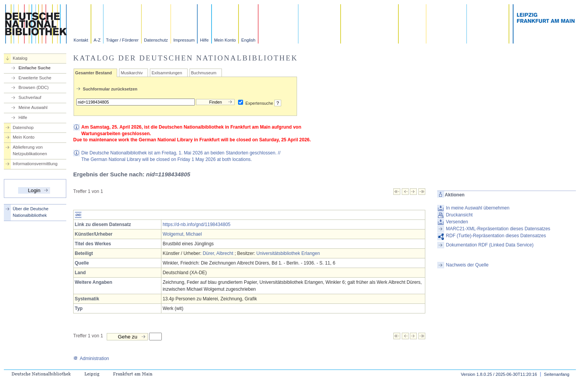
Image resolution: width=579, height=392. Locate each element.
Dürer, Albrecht (218, 253)
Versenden (457, 222)
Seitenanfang (557, 374)
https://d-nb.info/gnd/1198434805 (196, 224)
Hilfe (204, 40)
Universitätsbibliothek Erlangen (288, 253)
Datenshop (23, 127)
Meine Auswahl (33, 107)
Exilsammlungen (167, 73)
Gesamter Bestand (93, 73)
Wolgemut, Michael (182, 234)
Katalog (20, 58)
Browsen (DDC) (34, 87)
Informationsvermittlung (35, 164)
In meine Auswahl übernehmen (478, 208)
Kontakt (81, 40)
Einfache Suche (34, 68)
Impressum (184, 40)
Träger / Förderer (122, 40)
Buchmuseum (204, 73)
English (248, 40)
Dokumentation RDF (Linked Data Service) (490, 245)
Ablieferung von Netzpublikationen (30, 150)
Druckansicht (459, 215)
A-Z (97, 40)
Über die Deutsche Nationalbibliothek (31, 212)
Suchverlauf (30, 97)
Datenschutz (156, 40)
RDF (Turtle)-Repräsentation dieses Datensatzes (496, 236)
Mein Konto (225, 40)
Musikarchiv (132, 73)
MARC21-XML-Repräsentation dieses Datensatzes (498, 229)
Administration (91, 358)
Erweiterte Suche (35, 78)
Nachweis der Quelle (467, 265)
